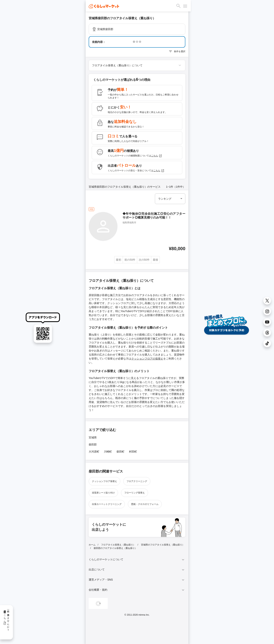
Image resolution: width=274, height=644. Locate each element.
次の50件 (144, 260)
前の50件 (130, 260)
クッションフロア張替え (104, 481)
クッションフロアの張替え (147, 359)
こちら (157, 156)
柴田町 (120, 452)
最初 (119, 260)
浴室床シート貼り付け (103, 493)
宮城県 (93, 437)
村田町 (133, 452)
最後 (155, 260)
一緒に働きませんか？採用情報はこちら (6, 619)
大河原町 (94, 452)
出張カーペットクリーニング (107, 504)
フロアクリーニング (137, 481)
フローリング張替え (135, 493)
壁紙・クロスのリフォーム (145, 504)
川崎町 (108, 452)
